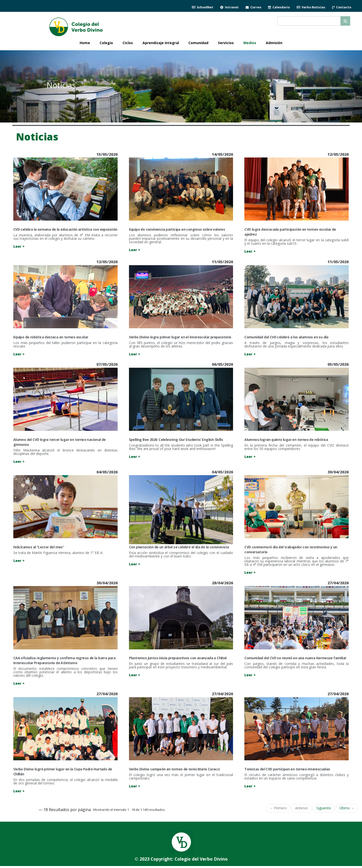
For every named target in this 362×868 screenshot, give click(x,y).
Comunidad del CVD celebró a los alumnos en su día (286, 337)
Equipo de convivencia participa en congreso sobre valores (177, 229)
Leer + (19, 246)
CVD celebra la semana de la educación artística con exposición (65, 229)
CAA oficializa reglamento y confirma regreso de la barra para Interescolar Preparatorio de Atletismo (64, 660)
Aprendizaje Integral (161, 43)
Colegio (106, 43)
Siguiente (324, 808)
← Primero (278, 808)
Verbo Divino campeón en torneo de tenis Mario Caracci (174, 769)
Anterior (302, 808)
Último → (347, 808)
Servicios (226, 43)
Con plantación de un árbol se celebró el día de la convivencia (179, 547)
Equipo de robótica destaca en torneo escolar (51, 337)
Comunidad (198, 43)
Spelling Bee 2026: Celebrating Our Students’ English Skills (176, 440)
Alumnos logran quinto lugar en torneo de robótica (286, 440)
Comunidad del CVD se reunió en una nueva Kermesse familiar (295, 658)
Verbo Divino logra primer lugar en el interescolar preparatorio (180, 337)
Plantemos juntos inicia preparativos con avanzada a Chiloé (178, 658)
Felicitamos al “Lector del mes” (39, 547)
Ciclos (128, 43)
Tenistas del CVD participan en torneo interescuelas (287, 769)
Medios (250, 43)
